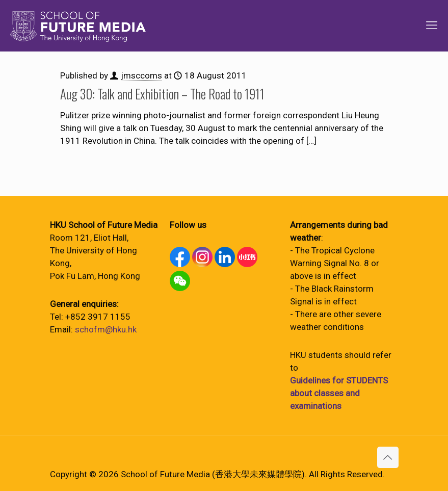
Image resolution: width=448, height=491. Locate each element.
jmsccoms (141, 75)
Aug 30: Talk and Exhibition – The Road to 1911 (162, 94)
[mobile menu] (432, 25)
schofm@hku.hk (106, 329)
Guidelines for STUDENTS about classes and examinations (339, 393)
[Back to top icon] (388, 457)
